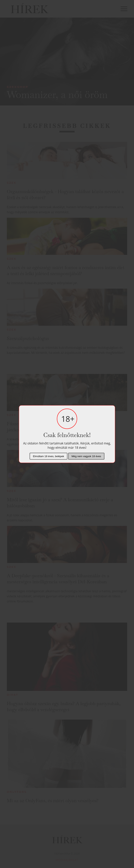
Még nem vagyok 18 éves (86, 456)
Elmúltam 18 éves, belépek (48, 456)
